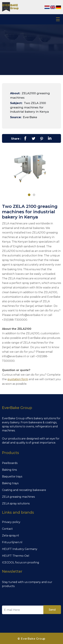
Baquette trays (12, 476)
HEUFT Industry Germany (20, 548)
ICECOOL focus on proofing (21, 562)
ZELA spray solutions (16, 503)
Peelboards (10, 462)
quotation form (18, 378)
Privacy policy (11, 521)
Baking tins (9, 469)
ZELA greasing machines (18, 496)
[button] (29, 195)
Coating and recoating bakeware (24, 489)
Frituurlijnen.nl (12, 541)
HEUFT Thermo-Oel (16, 555)
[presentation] (28, 596)
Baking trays (10, 482)
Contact (7, 528)
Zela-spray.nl (10, 535)
